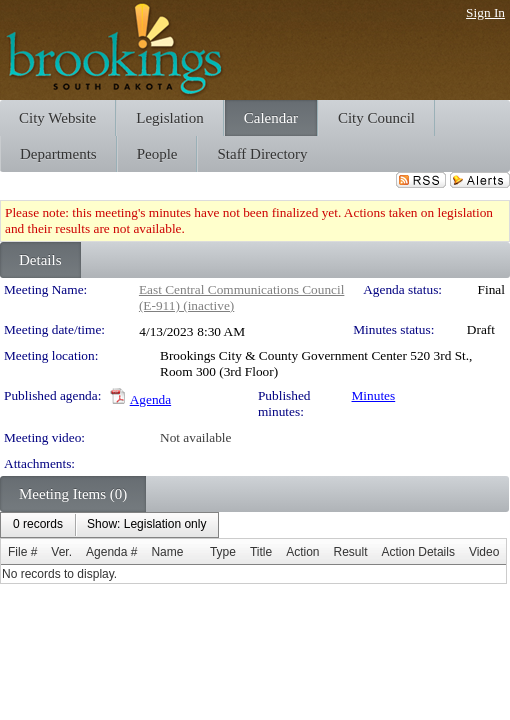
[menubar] (109, 525)
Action (302, 552)
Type (223, 552)
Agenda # (111, 552)
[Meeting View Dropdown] (146, 525)
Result (351, 552)
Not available (195, 437)
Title (261, 552)
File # (22, 552)
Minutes (374, 395)
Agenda (150, 399)
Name (167, 552)
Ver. (61, 552)
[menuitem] (38, 525)
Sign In (485, 12)
